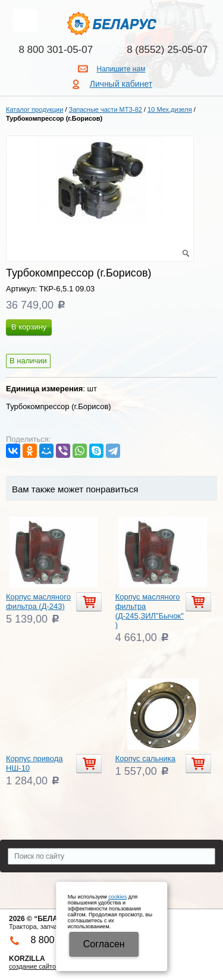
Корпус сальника (145, 758)
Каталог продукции (34, 109)
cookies (117, 897)
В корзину (29, 327)
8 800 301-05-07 (56, 50)
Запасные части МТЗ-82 (106, 109)
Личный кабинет (121, 84)
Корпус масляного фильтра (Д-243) (38, 601)
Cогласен (104, 944)
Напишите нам (121, 69)
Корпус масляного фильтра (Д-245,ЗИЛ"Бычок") (150, 611)
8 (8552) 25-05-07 (167, 50)
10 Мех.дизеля (170, 109)
